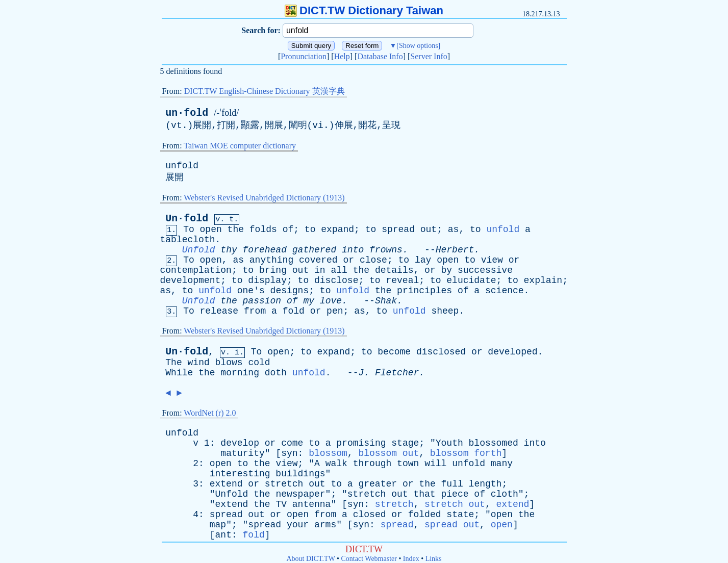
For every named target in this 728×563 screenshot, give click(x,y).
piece (455, 494)
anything (271, 260)
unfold (182, 166)
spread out (452, 525)
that (424, 494)
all (339, 270)
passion (262, 301)
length (485, 484)
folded (425, 515)
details (394, 270)
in (320, 270)
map (218, 525)
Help (342, 56)
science (505, 291)
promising (361, 443)
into (353, 250)
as (454, 229)
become (394, 352)
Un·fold (187, 219)
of (288, 229)
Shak (386, 301)
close (373, 260)
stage (405, 443)
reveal (402, 280)
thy (229, 250)
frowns (386, 250)
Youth (449, 443)
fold (294, 311)
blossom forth (466, 453)
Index (411, 559)
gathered (314, 250)
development (191, 280)
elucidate (471, 280)
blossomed (494, 443)
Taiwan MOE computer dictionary (240, 146)
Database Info (380, 56)
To (189, 229)
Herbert (455, 250)
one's (251, 291)
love (331, 301)
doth (276, 373)
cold (259, 363)
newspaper (300, 494)
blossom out (388, 453)
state (460, 515)
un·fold (187, 113)
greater (378, 484)
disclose (336, 280)
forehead (265, 250)
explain (543, 280)
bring (273, 270)
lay (423, 260)
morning (240, 373)
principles (424, 291)
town (408, 464)
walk (336, 464)
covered (318, 260)
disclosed (441, 352)
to (310, 229)
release (219, 311)
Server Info (429, 56)
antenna (312, 504)
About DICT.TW (310, 559)
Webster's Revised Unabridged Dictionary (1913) (264, 198)
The (173, 363)
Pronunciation (304, 56)
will (435, 464)
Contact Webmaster (369, 559)
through (372, 464)
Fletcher (397, 373)
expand (337, 229)
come (292, 443)
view (492, 260)
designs (290, 291)
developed (512, 352)
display (267, 280)
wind (199, 363)
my (309, 301)
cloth (505, 494)
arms (325, 525)
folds (263, 229)
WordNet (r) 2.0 (210, 413)
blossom (328, 453)
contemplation (196, 270)
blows (229, 363)
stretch (284, 484)
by (447, 270)
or (348, 260)
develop (240, 443)
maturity (242, 453)
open (211, 229)
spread (398, 229)
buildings (300, 474)
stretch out (455, 504)
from (255, 311)
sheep (445, 311)
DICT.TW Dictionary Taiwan (364, 10)
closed (370, 515)
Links (434, 559)
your (298, 525)
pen (335, 311)
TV (281, 504)
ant (223, 535)
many (502, 464)
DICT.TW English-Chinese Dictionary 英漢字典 (265, 91)
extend (226, 484)
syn (289, 453)
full (452, 484)
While (179, 373)
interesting (240, 474)
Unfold (199, 250)
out (429, 229)
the (236, 229)
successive (485, 270)
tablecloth (188, 240)
